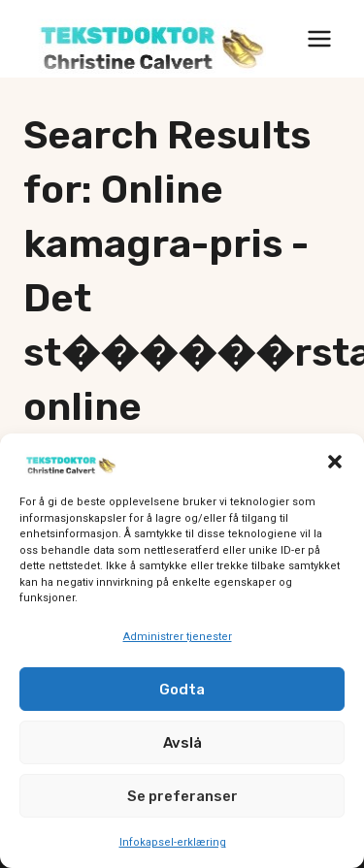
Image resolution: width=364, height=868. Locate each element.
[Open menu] (319, 38)
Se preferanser (182, 797)
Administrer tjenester (178, 638)
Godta (182, 691)
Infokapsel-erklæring (173, 844)
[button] (335, 464)
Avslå (182, 744)
